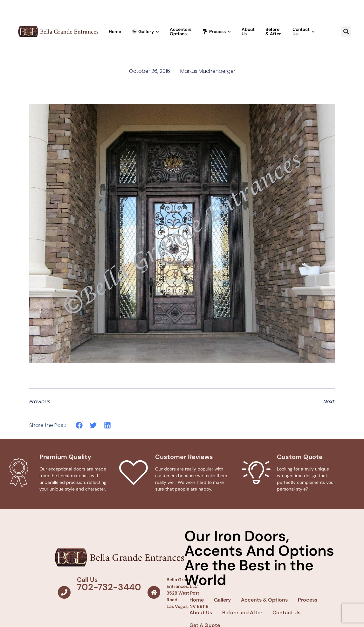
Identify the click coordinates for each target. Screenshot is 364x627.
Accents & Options (181, 31)
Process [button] (217, 31)
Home (115, 31)
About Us (248, 31)
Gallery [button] (145, 31)
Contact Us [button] (304, 31)
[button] (346, 31)
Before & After (273, 31)
